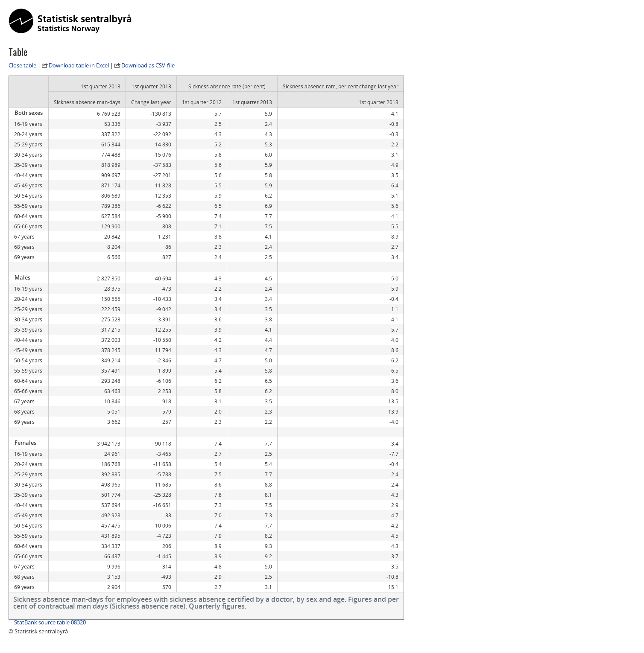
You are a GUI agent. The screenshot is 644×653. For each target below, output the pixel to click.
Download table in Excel (79, 65)
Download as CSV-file (148, 65)
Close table (22, 65)
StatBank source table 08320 (50, 622)
